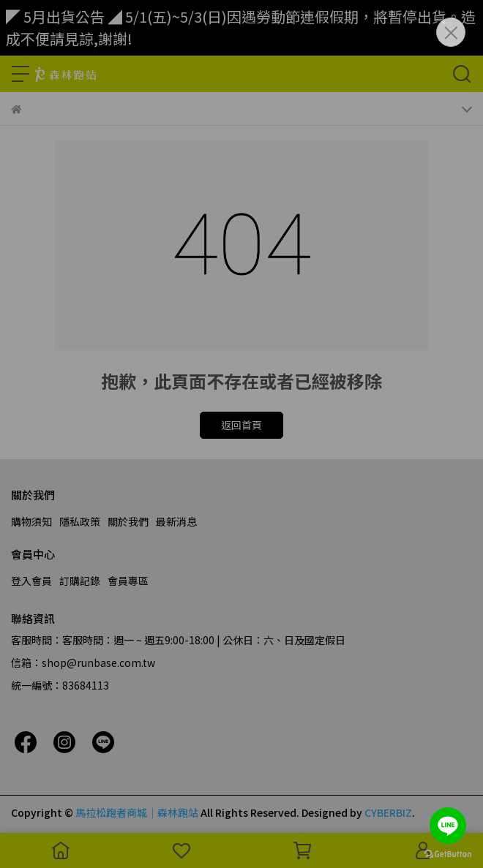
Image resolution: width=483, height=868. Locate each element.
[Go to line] (448, 826)
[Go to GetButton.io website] (448, 853)
